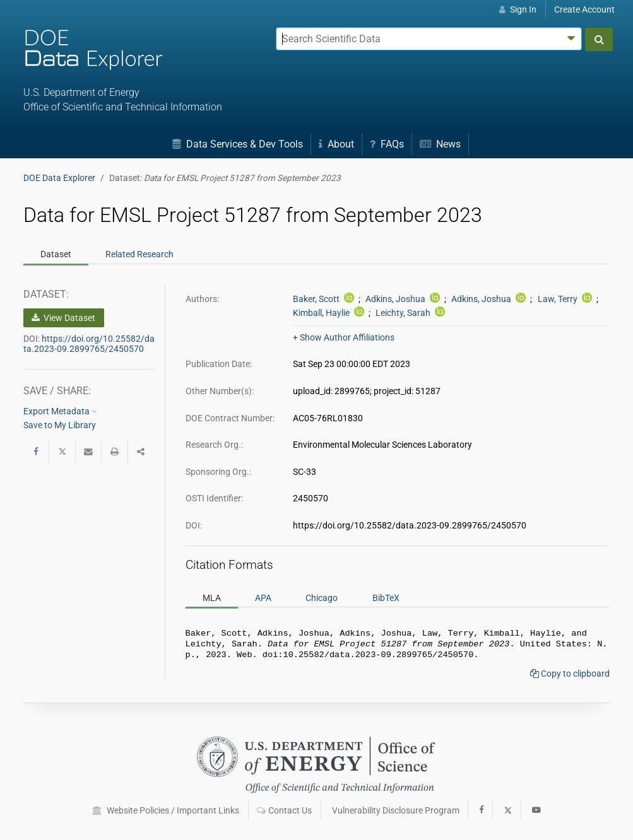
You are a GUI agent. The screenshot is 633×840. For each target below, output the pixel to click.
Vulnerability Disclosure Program (396, 810)
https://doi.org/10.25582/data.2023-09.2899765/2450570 (89, 344)
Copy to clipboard (570, 677)
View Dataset (63, 318)
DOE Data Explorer (59, 178)
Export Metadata (60, 411)
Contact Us (284, 810)
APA (263, 597)
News (440, 144)
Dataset (56, 254)
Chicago (322, 597)
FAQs (387, 144)
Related (139, 254)
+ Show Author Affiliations (344, 337)
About (336, 144)
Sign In (518, 9)
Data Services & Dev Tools (238, 144)
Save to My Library (60, 425)
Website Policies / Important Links (166, 810)
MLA (212, 597)
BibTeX (386, 597)
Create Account (584, 9)
